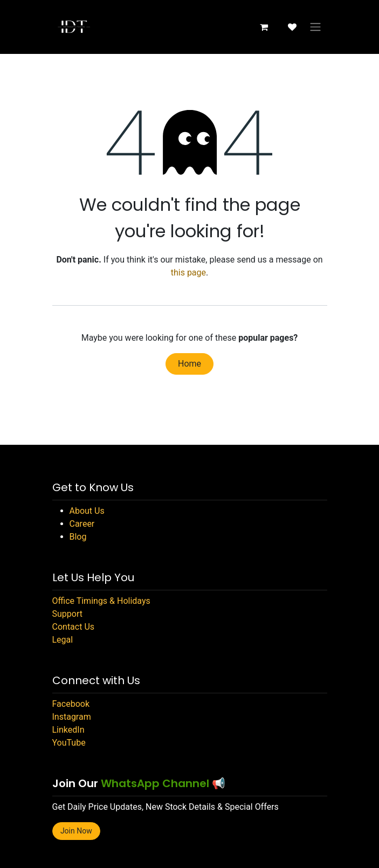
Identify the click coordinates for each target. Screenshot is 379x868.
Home (189, 364)
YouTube (69, 743)
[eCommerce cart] (264, 27)
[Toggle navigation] (315, 27)
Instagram (72, 717)
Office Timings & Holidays (101, 601)
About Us (87, 511)
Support (67, 614)
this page (188, 273)
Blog (78, 537)
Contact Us (74, 627)
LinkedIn (68, 730)
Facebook (71, 704)
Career (82, 524)
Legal (63, 640)
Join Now (76, 831)
